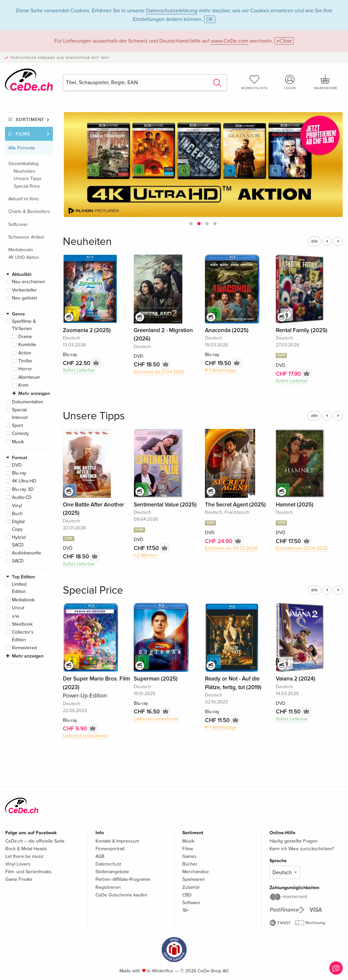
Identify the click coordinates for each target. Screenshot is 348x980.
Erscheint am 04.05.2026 (231, 548)
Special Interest (20, 413)
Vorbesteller (24, 290)
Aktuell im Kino (23, 199)
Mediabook (23, 600)
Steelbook (22, 624)
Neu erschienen (29, 282)
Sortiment (30, 120)
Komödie (27, 345)
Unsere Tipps (28, 179)
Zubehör (191, 887)
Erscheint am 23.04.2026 (302, 548)
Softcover (18, 224)
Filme (23, 134)
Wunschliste (255, 82)
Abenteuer (29, 377)
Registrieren (108, 887)
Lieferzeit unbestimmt (85, 736)
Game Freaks (19, 879)
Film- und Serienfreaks (28, 872)
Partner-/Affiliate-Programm (123, 879)
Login (290, 82)
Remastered (24, 648)
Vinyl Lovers (18, 864)
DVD (17, 465)
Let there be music (25, 856)
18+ (186, 910)
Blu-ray (19, 473)
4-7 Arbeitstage (221, 370)
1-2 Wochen (146, 555)
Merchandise (196, 872)
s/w (15, 616)
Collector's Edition (23, 636)
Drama (25, 337)
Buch (17, 514)
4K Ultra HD (24, 481)
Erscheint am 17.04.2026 (159, 372)
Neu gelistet (24, 298)
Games (189, 856)
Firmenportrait (110, 849)
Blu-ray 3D (23, 489)
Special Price (27, 186)
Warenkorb (325, 82)
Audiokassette (27, 553)
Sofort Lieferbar (79, 370)
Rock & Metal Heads (26, 849)
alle (314, 241)
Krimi (23, 385)
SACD (18, 561)
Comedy (20, 433)
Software (191, 903)
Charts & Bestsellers (29, 211)
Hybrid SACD (19, 541)
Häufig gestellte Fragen (294, 841)
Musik (18, 442)
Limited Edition (19, 588)
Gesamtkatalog (23, 164)
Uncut (18, 608)
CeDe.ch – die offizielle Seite (35, 841)
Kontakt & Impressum (117, 841)
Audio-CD (22, 497)
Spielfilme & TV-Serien (24, 325)
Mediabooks (21, 250)
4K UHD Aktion (24, 257)
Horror (25, 369)
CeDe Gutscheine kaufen (121, 895)
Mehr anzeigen (34, 393)
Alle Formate (22, 148)
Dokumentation (28, 402)
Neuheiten (24, 171)
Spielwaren (194, 879)
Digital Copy (18, 525)
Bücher (190, 864)
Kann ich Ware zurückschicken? (302, 849)
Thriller (25, 361)
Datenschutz (108, 864)
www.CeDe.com (229, 41)
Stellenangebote (112, 872)
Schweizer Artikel (26, 237)
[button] (191, 224)
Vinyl (17, 506)
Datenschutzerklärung (172, 11)
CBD (187, 895)
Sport (17, 425)
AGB (100, 856)
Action (25, 353)
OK (210, 19)
